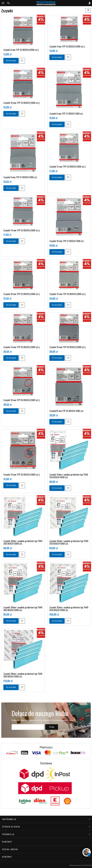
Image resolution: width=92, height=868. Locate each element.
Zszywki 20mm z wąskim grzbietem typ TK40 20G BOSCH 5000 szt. (23, 542)
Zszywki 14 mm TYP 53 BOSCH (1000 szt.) (22, 230)
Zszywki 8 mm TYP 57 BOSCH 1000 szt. (20, 177)
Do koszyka (11, 61)
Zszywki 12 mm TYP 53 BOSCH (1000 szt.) (68, 167)
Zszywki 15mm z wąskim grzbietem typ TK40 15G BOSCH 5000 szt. (69, 476)
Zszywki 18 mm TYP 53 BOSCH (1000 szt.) (22, 294)
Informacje (46, 819)
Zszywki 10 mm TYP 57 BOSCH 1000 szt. (67, 241)
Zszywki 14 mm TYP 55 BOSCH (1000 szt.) (22, 347)
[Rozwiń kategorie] (3, 3)
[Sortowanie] (88, 10)
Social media (46, 849)
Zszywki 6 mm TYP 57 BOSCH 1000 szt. (66, 114)
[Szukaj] (8, 3)
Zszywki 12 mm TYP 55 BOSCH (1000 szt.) (68, 294)
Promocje (46, 834)
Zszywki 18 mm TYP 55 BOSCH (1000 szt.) (22, 400)
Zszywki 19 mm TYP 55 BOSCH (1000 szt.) (22, 475)
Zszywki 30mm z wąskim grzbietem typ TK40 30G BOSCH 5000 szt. (23, 609)
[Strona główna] (46, 3)
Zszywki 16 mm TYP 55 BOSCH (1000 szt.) (68, 347)
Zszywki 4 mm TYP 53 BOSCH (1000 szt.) (67, 46)
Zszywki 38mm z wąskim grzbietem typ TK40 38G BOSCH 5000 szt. (23, 675)
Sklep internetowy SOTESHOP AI (81, 865)
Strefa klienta (46, 827)
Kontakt (7, 842)
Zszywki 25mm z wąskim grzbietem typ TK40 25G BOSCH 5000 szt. (69, 542)
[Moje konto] (90, 3)
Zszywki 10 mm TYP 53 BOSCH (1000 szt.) (22, 103)
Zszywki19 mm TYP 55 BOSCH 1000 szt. (67, 411)
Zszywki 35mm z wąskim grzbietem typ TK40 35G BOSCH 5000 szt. (69, 609)
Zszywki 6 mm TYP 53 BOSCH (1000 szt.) (21, 50)
